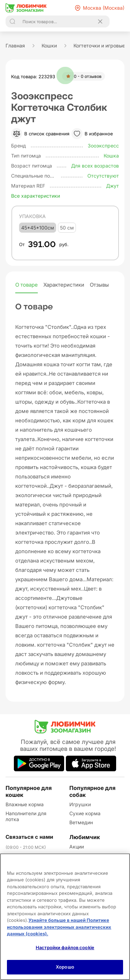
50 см (67, 228)
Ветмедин (81, 822)
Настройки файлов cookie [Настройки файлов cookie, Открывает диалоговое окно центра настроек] (65, 947)
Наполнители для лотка (26, 816)
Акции (77, 847)
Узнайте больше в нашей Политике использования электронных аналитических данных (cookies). (59, 927)
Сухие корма (85, 813)
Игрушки (80, 804)
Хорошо (65, 967)
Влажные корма (25, 804)
